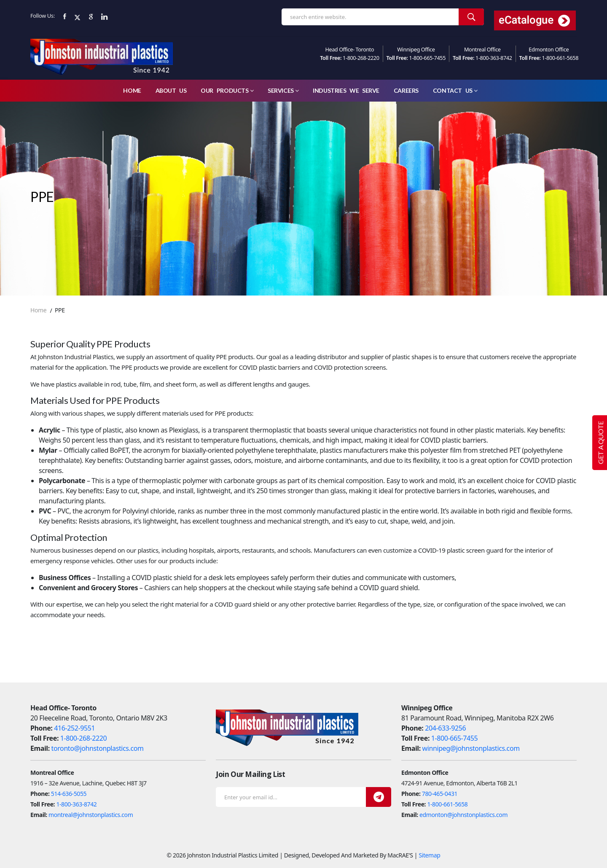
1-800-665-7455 (428, 58)
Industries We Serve (346, 90)
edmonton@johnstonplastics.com (463, 815)
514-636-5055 (69, 794)
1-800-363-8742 (494, 58)
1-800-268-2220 (361, 58)
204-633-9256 (445, 728)
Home (132, 90)
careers (406, 90)
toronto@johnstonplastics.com (98, 748)
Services (283, 90)
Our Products (227, 90)
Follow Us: (43, 16)
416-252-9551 (74, 728)
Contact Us (455, 90)
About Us (171, 90)
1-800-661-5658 (560, 58)
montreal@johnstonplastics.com (91, 815)
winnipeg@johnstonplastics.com (471, 748)
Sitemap (429, 855)
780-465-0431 (440, 794)
